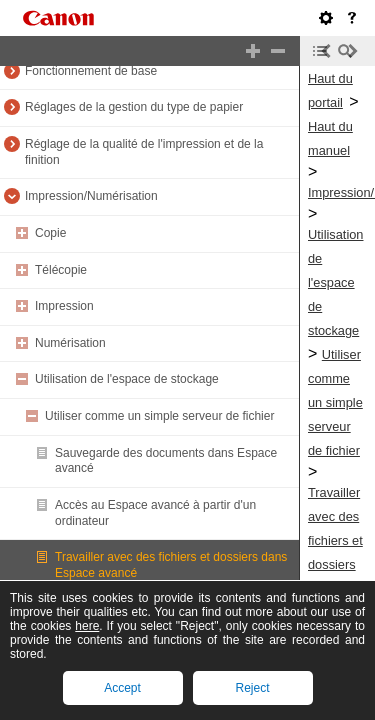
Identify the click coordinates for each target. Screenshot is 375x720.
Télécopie (61, 270)
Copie (50, 233)
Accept (122, 688)
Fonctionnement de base (91, 71)
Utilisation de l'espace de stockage (127, 379)
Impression (64, 306)
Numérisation (70, 343)
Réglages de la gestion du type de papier (134, 107)
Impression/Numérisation (91, 196)
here (87, 626)
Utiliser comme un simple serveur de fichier (159, 416)
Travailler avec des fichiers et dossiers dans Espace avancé (335, 564)
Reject (252, 688)
